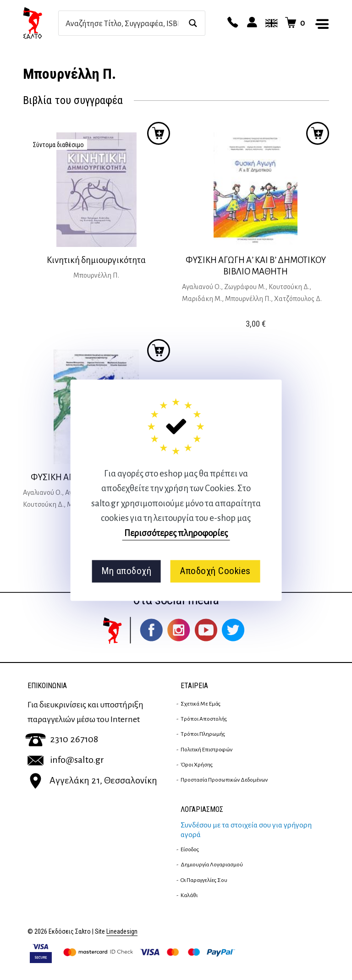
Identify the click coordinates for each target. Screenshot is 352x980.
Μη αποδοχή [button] (126, 571)
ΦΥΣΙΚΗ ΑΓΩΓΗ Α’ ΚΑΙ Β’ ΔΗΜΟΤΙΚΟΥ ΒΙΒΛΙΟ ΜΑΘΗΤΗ (256, 266)
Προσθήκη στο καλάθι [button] (318, 133)
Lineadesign (122, 932)
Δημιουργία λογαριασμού (212, 865)
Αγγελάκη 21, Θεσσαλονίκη (92, 780)
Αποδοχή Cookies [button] (215, 571)
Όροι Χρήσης (197, 765)
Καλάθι (189, 895)
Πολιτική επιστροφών (206, 750)
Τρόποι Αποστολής (204, 719)
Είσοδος (190, 849)
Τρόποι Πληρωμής (203, 734)
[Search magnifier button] (193, 23)
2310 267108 (62, 739)
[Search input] (122, 23)
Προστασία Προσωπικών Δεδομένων (224, 780)
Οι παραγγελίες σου (204, 880)
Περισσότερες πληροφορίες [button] (176, 533)
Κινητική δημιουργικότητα (96, 260)
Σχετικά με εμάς (201, 704)
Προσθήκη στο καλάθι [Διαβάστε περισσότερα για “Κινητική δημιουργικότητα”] (159, 133)
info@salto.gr (66, 760)
